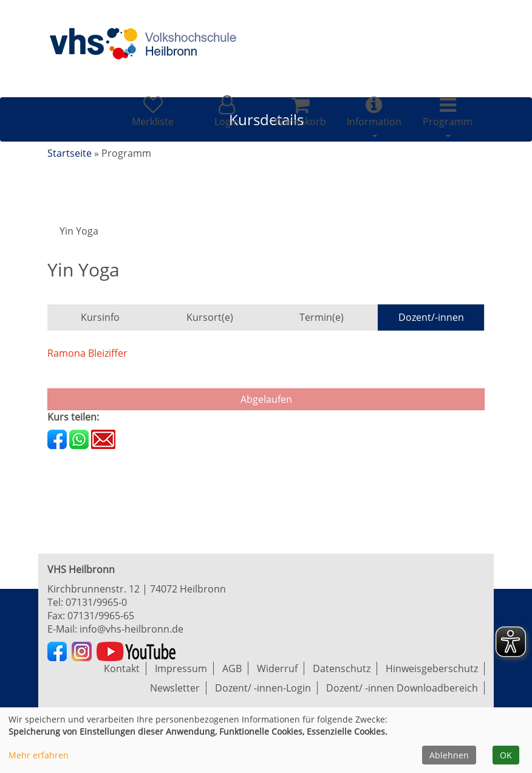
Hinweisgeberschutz (432, 668)
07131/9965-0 (96, 602)
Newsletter (175, 688)
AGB (232, 668)
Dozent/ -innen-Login (263, 688)
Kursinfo (100, 317)
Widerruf (277, 668)
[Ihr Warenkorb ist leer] (300, 112)
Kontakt (122, 668)
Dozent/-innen (431, 317)
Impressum (181, 668)
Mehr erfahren (39, 755)
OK (506, 755)
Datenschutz (342, 668)
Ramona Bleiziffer (87, 353)
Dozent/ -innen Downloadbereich (402, 688)
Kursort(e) (210, 317)
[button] (226, 112)
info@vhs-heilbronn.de (131, 629)
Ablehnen (449, 755)
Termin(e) (322, 317)
